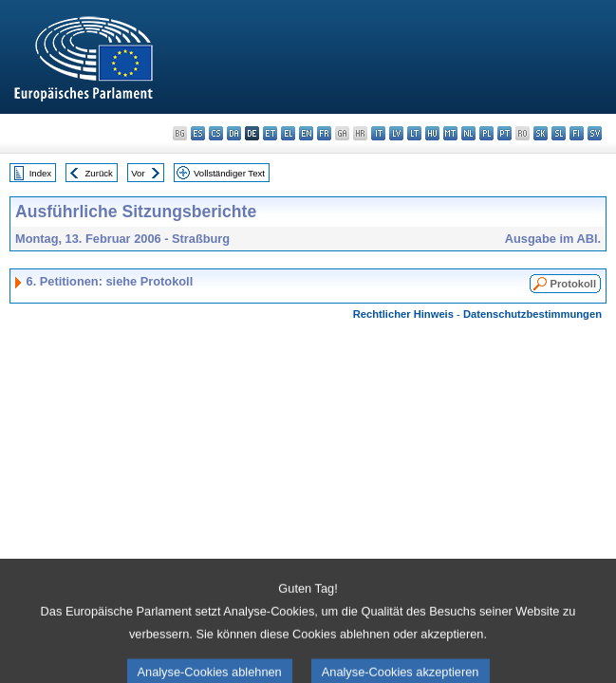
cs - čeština (216, 133)
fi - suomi (577, 133)
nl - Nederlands (468, 133)
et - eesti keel (270, 133)
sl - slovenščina (559, 133)
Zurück (99, 173)
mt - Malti (450, 133)
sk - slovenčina (541, 133)
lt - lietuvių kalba (414, 133)
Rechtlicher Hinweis (403, 314)
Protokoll (573, 284)
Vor (138, 173)
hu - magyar (432, 133)
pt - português (504, 133)
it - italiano (378, 133)
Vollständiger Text (229, 173)
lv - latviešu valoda (396, 133)
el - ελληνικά (288, 133)
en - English (306, 133)
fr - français (324, 133)
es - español (198, 133)
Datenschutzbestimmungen (532, 314)
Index (40, 173)
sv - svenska (595, 133)
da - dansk (234, 133)
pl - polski (486, 133)
